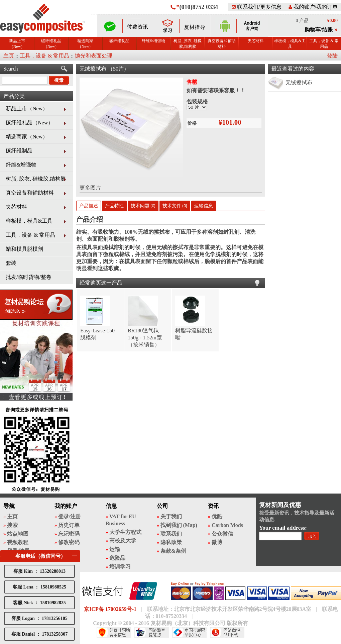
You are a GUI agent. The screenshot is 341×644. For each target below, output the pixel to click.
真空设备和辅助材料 (222, 44)
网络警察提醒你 (152, 632)
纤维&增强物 (153, 41)
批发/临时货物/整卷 (29, 277)
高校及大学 (123, 541)
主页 (9, 56)
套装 (11, 263)
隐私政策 (171, 542)
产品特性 (114, 206)
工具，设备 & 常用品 (324, 44)
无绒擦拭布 (299, 82)
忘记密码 (69, 534)
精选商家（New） (85, 44)
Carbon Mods (227, 525)
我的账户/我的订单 (313, 7)
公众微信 (222, 534)
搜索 (12, 525)
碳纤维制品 (119, 41)
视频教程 (18, 542)
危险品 (117, 558)
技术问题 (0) (143, 206)
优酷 (217, 516)
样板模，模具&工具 (290, 44)
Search (11, 69)
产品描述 (89, 206)
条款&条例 (173, 551)
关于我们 (171, 516)
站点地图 (18, 534)
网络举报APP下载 (227, 632)
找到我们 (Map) (179, 525)
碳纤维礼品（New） (51, 44)
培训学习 (120, 567)
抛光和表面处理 (94, 56)
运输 (115, 549)
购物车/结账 (319, 30)
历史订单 (69, 525)
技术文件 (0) (175, 206)
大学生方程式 (125, 532)
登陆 (332, 56)
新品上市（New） (17, 44)
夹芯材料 (256, 41)
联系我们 (171, 534)
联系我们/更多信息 (256, 7)
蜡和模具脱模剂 (24, 249)
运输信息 (204, 206)
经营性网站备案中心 (114, 632)
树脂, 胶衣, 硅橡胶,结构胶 (188, 44)
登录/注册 (70, 516)
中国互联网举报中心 (189, 632)
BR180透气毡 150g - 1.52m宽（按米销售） (145, 338)
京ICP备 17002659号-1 (110, 609)
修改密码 (69, 542)
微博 (217, 542)
